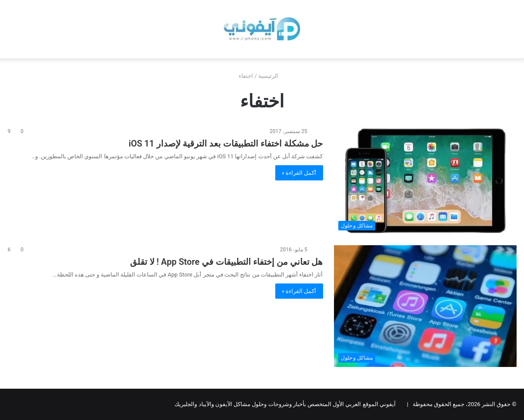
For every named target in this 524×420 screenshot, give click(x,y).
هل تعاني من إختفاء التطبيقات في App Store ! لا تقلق (226, 262)
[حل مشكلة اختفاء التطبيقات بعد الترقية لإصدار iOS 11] (425, 181)
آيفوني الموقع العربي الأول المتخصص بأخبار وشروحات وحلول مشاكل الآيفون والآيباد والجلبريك (285, 404)
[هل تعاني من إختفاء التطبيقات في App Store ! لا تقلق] (425, 306)
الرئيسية (272, 76)
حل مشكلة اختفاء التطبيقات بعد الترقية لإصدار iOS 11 (226, 143)
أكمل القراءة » (299, 173)
